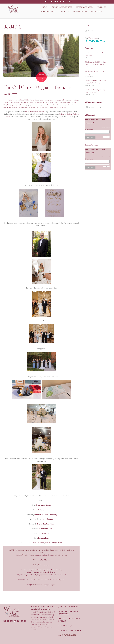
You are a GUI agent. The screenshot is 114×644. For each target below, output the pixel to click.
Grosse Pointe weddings (52, 102)
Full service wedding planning (35, 102)
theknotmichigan (8, 107)
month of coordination (36, 105)
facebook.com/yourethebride (31, 570)
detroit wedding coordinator (59, 100)
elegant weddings (73, 100)
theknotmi (69, 105)
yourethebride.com (43, 560)
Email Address (90, 129)
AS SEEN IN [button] (101, 7)
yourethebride (9, 100)
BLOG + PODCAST (80, 11)
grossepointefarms (66, 102)
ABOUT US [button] (65, 11)
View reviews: (93, 38)
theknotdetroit (61, 105)
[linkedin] (22, 621)
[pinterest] (15, 621)
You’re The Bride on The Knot (35, 112)
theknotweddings (19, 107)
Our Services (35, 624)
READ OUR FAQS (65, 626)
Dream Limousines (38, 543)
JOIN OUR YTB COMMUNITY (70, 607)
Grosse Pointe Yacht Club (45, 524)
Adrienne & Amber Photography (46, 514)
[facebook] (8, 621)
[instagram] (5, 621)
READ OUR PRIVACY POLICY (70, 630)
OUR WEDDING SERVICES (62, 7)
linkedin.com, (51, 572)
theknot (54, 105)
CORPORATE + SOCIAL (48, 11)
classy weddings (45, 100)
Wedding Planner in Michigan (50, 107)
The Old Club (45, 533)
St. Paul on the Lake (45, 529)
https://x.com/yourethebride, (27, 575)
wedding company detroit (33, 107)
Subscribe (21, 580)
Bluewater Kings (44, 538)
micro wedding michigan (21, 105)
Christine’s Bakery (44, 510)
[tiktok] (19, 621)
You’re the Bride (48, 519)
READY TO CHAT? (98, 11)
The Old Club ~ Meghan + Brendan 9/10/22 (37, 90)
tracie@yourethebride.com (44, 555)
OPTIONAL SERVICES (84, 7)
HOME (45, 7)
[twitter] (12, 621)
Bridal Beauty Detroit (43, 505)
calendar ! (34, 629)
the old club (47, 105)
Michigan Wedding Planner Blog (28, 100)
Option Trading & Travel (54, 543)
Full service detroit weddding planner (15, 102)
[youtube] (25, 621)
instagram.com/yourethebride (51, 570)
